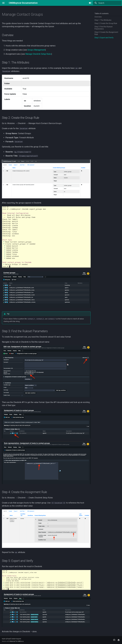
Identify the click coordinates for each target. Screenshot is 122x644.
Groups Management (36, 50)
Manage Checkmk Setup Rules (38, 54)
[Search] (107, 3)
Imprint (19, 639)
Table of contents (102, 14)
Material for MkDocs (17, 641)
